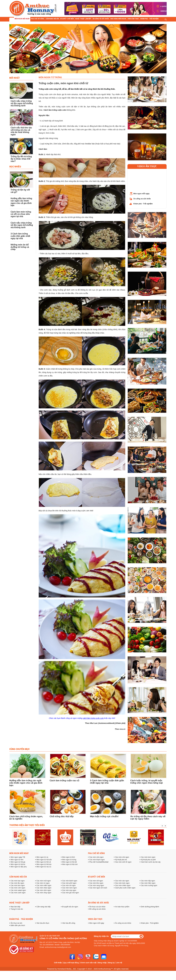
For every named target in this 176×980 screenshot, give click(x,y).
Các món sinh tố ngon (123, 862)
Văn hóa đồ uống (69, 923)
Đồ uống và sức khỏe (97, 909)
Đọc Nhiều (15, 167)
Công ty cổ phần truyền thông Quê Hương (63, 938)
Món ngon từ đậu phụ (19, 867)
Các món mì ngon (43, 883)
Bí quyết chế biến (96, 877)
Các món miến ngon (44, 885)
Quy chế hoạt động (71, 963)
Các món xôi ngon (69, 885)
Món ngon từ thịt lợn (44, 864)
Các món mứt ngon (44, 881)
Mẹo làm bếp (15, 907)
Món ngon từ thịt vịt (44, 862)
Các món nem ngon (69, 888)
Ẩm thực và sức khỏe (97, 907)
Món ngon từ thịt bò (18, 864)
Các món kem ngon (148, 857)
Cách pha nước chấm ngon (125, 888)
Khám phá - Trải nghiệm (143, 204)
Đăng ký (111, 963)
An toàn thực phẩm (122, 907)
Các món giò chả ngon (70, 893)
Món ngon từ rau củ (44, 867)
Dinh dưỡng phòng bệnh (150, 907)
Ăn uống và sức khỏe (142, 199)
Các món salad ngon (18, 890)
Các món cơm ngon (18, 888)
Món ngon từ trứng (69, 860)
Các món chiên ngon (123, 885)
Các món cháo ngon (44, 888)
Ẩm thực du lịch (16, 923)
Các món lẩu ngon (17, 883)
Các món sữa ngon (96, 857)
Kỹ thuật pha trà (121, 860)
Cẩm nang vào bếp (43, 907)
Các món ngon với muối (98, 888)
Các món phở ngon (69, 883)
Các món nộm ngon (44, 890)
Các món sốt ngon (96, 881)
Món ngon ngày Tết (18, 857)
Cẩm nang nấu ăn (18, 877)
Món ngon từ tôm (17, 860)
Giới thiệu (58, 963)
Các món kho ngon (96, 883)
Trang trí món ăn (17, 909)
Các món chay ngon (44, 893)
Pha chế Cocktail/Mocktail (99, 862)
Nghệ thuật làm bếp (19, 903)
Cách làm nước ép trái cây (151, 862)
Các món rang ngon (97, 885)
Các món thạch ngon (97, 860)
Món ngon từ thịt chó (70, 864)
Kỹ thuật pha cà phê (148, 860)
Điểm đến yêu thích (18, 925)
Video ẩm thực (147, 166)
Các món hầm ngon (148, 883)
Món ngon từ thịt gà (18, 862)
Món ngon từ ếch (68, 857)
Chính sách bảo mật (88, 963)
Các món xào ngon (122, 881)
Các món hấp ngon (148, 881)
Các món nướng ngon (149, 885)
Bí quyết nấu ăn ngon (70, 907)
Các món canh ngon (18, 893)
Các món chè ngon (122, 857)
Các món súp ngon (69, 890)
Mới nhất (15, 78)
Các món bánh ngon (70, 881)
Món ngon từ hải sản (44, 860)
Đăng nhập (102, 963)
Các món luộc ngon (122, 883)
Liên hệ (119, 963)
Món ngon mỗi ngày (141, 194)
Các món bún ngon (18, 885)
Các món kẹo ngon (18, 881)
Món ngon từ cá (42, 857)
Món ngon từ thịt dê (69, 862)
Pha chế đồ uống (96, 853)
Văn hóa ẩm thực (43, 923)
